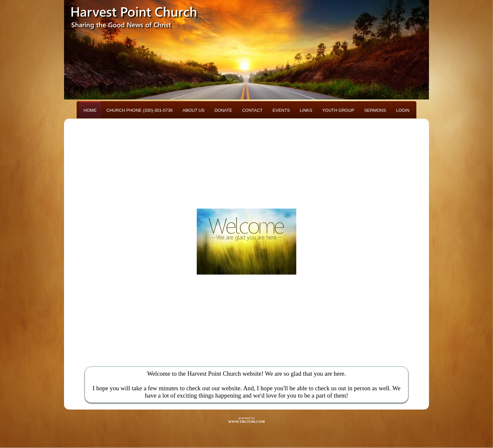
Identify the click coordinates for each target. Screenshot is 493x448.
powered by (246, 420)
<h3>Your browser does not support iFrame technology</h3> (246, 241)
